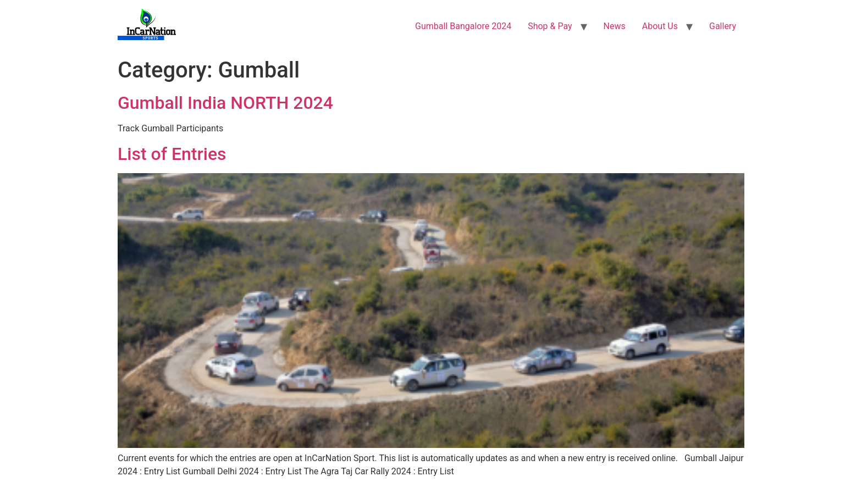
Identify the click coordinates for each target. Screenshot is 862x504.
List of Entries (172, 154)
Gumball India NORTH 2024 (225, 103)
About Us (660, 26)
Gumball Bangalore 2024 (463, 26)
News (615, 26)
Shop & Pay (550, 26)
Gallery (723, 26)
